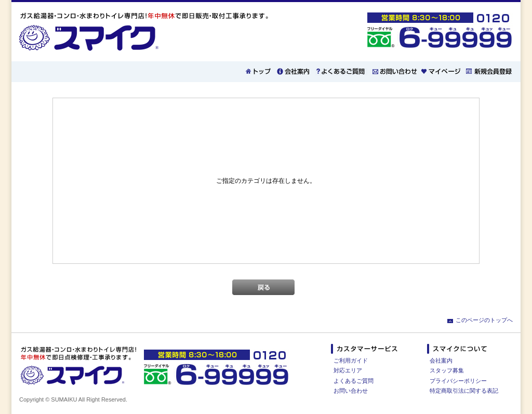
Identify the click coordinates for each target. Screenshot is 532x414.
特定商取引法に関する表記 (464, 391)
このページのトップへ (484, 320)
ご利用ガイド (351, 360)
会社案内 (441, 360)
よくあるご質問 (354, 381)
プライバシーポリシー (458, 381)
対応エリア (348, 370)
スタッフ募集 (447, 370)
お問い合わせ (351, 391)
